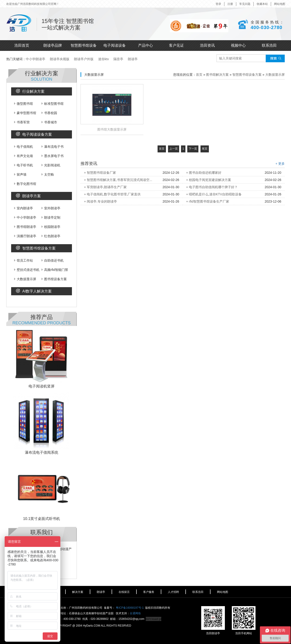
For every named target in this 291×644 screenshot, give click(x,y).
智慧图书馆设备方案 (247, 75)
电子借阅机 (24, 147)
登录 (218, 4)
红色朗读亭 (51, 236)
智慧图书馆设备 (84, 45)
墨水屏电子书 (53, 156)
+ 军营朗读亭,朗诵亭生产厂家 (105, 187)
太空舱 (48, 174)
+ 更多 (280, 164)
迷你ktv (103, 59)
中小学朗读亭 (36, 59)
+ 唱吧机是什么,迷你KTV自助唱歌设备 (214, 194)
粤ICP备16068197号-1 (130, 608)
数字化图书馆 (25, 184)
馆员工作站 (24, 260)
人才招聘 (173, 592)
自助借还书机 (53, 260)
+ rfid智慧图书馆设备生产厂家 (208, 201)
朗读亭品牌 (53, 45)
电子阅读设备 (115, 45)
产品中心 (145, 45)
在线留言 (124, 592)
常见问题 (245, 4)
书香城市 (49, 122)
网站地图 (280, 4)
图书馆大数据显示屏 (112, 129)
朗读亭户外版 (84, 59)
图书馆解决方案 (217, 75)
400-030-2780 (267, 27)
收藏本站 (262, 4)
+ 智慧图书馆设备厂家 (100, 173)
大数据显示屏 (25, 279)
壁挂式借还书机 (27, 270)
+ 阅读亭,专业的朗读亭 (100, 201)
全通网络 (135, 613)
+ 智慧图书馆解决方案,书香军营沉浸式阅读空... (118, 180)
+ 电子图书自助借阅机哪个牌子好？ (212, 187)
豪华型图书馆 (25, 113)
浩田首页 (22, 45)
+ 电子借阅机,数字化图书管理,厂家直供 (112, 194)
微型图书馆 (24, 104)
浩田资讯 (207, 45)
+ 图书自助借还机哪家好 (204, 173)
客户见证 (176, 45)
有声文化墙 (24, 156)
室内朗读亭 (24, 208)
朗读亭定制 (51, 217)
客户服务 (149, 592)
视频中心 (238, 45)
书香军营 (22, 122)
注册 (230, 4)
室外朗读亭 (51, 208)
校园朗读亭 (51, 227)
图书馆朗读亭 (25, 227)
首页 (199, 75)
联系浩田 (269, 45)
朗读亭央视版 (60, 59)
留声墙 (20, 174)
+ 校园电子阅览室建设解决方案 (209, 180)
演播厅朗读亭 (25, 236)
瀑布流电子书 (53, 147)
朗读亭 (133, 59)
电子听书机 (24, 165)
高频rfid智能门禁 (55, 270)
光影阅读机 (51, 165)
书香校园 (49, 113)
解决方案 (78, 592)
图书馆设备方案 (54, 279)
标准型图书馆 (53, 104)
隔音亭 (118, 59)
